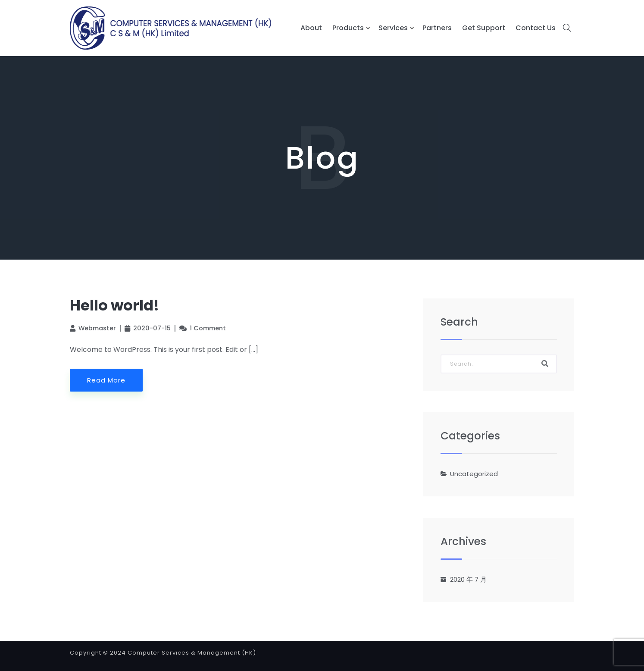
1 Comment (208, 328)
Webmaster (97, 328)
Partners (437, 28)
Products (348, 28)
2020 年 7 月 (468, 579)
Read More (106, 380)
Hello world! (114, 305)
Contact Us (536, 28)
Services (393, 28)
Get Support (484, 28)
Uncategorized (474, 474)
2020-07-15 (152, 328)
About (311, 28)
